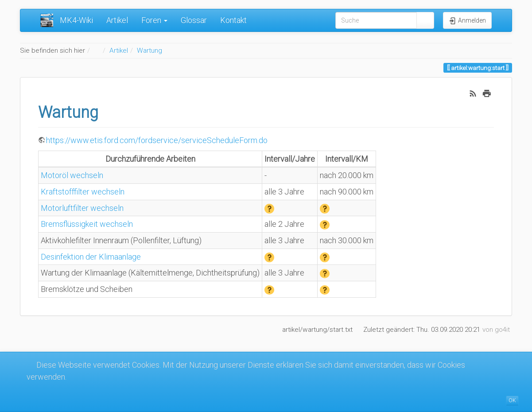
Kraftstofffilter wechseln (83, 192)
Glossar (194, 20)
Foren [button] (154, 20)
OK (512, 400)
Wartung (150, 51)
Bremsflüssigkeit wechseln (87, 224)
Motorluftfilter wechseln (82, 208)
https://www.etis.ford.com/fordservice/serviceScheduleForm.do (157, 140)
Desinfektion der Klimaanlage (91, 257)
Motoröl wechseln (72, 175)
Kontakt (233, 20)
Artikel (117, 20)
